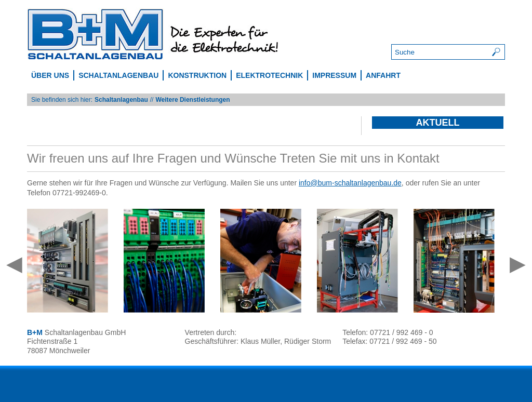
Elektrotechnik (269, 75)
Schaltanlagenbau (118, 75)
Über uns (50, 75)
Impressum (334, 75)
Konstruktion (197, 75)
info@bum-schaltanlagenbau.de (350, 183)
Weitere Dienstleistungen (192, 100)
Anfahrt (383, 75)
